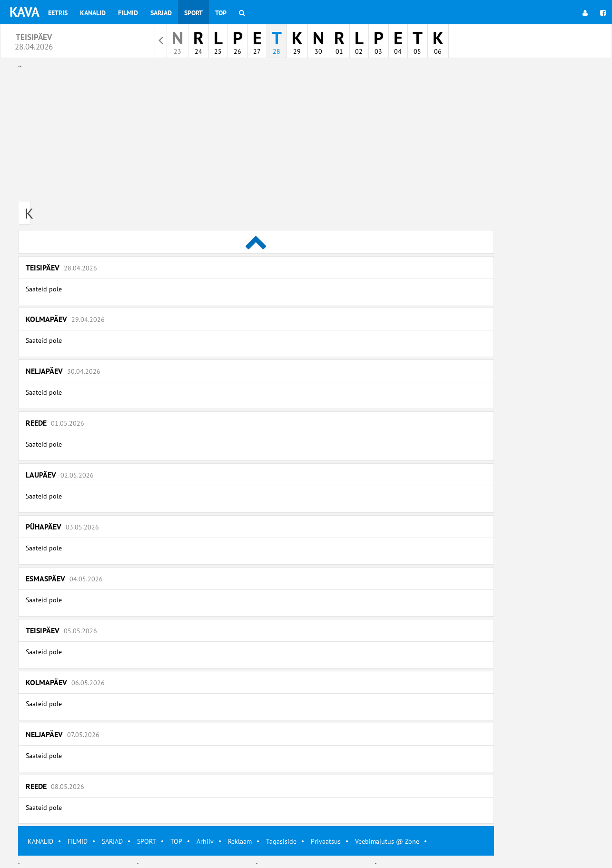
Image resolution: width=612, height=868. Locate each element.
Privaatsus (326, 841)
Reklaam (240, 841)
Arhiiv (205, 841)
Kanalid (93, 13)
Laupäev (60, 475)
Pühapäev (62, 527)
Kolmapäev (65, 319)
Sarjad (161, 13)
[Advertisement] (256, 137)
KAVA (25, 12)
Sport (193, 13)
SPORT (147, 841)
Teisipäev (61, 268)
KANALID (40, 841)
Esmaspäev (64, 579)
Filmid (128, 13)
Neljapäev (63, 371)
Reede (55, 423)
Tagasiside (281, 841)
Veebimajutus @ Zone (387, 841)
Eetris (58, 13)
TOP (176, 841)
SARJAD (112, 841)
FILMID (78, 841)
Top (221, 13)
